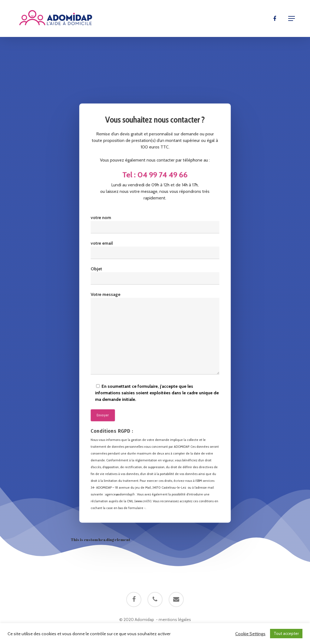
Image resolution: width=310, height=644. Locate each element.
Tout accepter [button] (286, 633)
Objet (155, 278)
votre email (155, 254)
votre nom (155, 230)
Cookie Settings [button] (250, 634)
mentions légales (175, 619)
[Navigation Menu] (292, 18)
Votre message (155, 333)
